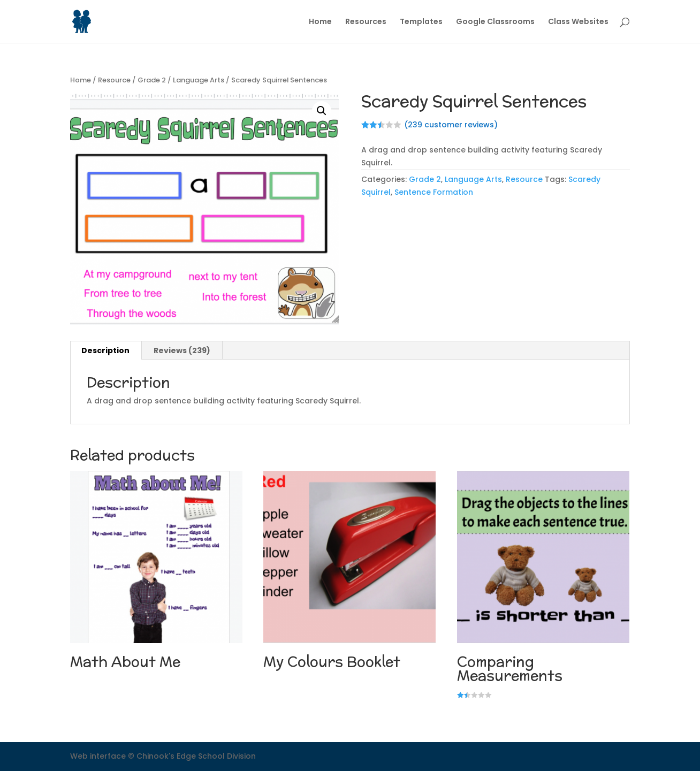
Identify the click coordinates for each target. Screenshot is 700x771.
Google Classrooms (495, 22)
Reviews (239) (182, 350)
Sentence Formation (434, 192)
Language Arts (199, 80)
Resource (114, 80)
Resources (366, 22)
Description (105, 350)
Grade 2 (152, 80)
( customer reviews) (451, 125)
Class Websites (578, 22)
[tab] (106, 350)
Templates (421, 22)
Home (320, 22)
